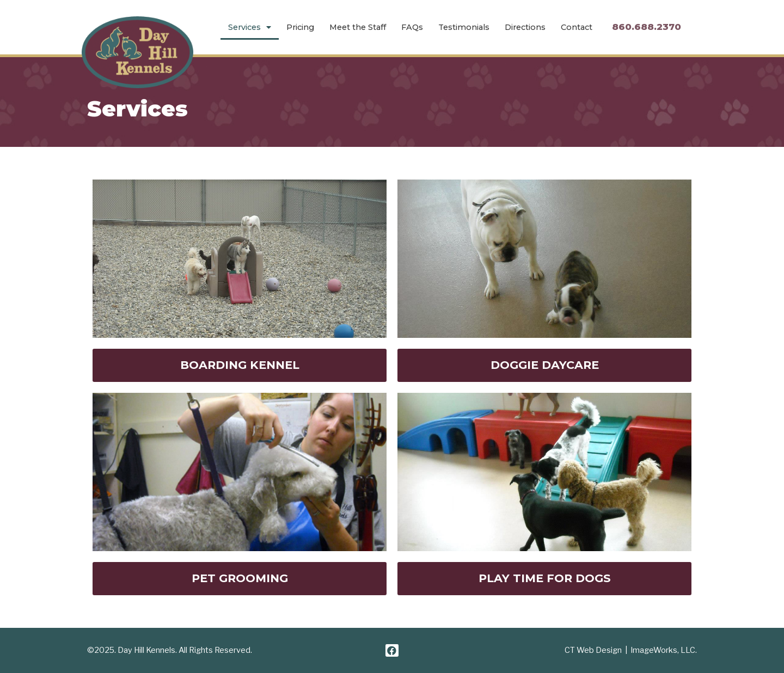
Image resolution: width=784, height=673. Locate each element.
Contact (577, 27)
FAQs (412, 27)
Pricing (300, 27)
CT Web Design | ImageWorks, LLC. (631, 650)
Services (250, 27)
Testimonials (464, 27)
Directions (525, 27)
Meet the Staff (358, 27)
